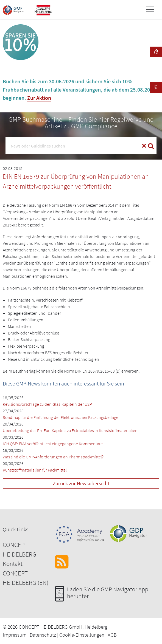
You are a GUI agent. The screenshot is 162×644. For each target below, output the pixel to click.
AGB (112, 635)
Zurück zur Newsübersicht (81, 483)
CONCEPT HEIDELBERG (19, 549)
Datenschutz (43, 635)
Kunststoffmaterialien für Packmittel (35, 470)
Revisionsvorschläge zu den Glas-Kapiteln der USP (47, 404)
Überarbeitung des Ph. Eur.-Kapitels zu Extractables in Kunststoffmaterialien (70, 430)
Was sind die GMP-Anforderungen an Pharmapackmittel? (53, 457)
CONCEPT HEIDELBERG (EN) (26, 578)
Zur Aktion (39, 98)
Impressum (15, 635)
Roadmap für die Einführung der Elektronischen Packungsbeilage (61, 417)
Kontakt (13, 564)
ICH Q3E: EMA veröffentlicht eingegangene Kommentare (53, 444)
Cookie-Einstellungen (82, 635)
